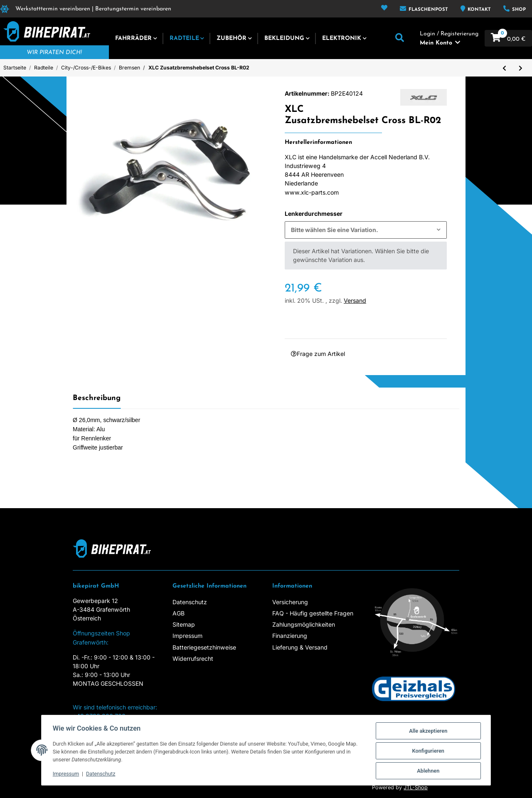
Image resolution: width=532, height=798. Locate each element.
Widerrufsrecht (193, 658)
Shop (518, 10)
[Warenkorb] (508, 38)
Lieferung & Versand (300, 647)
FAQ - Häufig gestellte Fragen (313, 613)
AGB (179, 613)
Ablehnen (436, 770)
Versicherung (290, 602)
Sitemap (184, 624)
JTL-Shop (416, 787)
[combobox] (366, 230)
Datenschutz (190, 602)
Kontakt (478, 10)
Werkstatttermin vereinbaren (53, 9)
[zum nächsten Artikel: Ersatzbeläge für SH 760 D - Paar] (521, 68)
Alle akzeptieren (436, 730)
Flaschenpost (427, 10)
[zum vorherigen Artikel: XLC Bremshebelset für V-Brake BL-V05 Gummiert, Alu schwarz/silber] (504, 68)
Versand (355, 300)
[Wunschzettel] (384, 9)
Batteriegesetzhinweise (204, 647)
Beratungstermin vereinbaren (133, 9)
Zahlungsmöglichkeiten (304, 624)
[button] (400, 38)
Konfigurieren (436, 750)
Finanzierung (290, 636)
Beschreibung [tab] (97, 398)
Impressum (187, 636)
